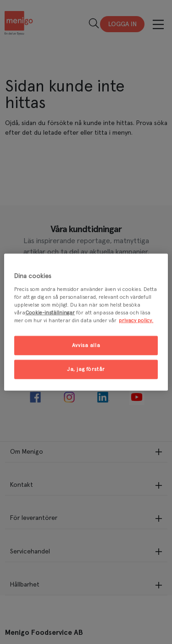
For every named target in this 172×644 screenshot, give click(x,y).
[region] (86, 322)
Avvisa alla (86, 345)
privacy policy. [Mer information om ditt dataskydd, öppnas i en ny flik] (136, 321)
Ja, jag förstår (86, 369)
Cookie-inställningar (50, 313)
